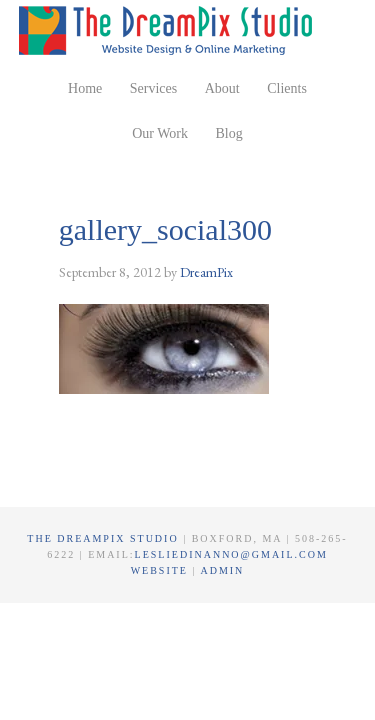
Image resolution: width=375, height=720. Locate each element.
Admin (222, 570)
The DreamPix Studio (169, 30)
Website (162, 570)
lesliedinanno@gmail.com (231, 554)
